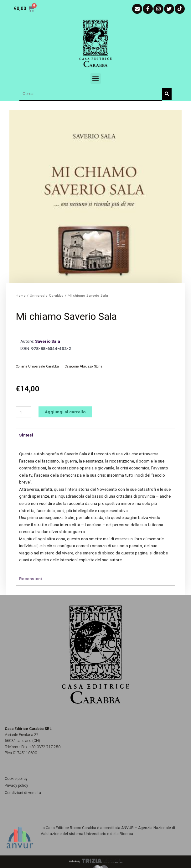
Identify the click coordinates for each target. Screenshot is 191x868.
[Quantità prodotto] (23, 412)
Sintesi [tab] (26, 435)
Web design (96, 861)
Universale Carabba (47, 296)
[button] (96, 79)
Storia (98, 366)
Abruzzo (86, 366)
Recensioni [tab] (31, 579)
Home (21, 296)
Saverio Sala (48, 341)
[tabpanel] (95, 507)
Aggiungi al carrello (65, 412)
